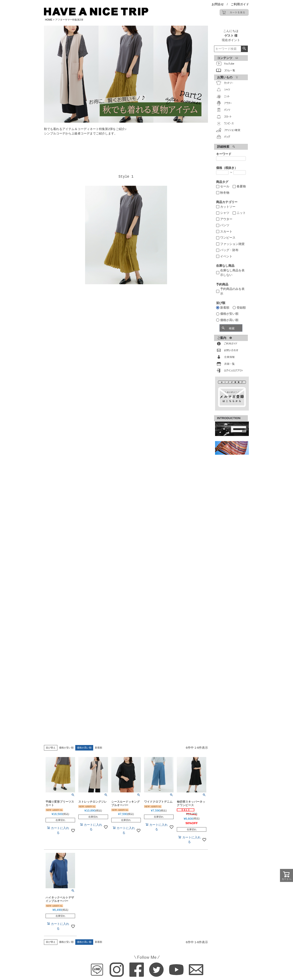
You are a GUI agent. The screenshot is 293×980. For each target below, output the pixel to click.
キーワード (224, 154)
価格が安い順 (66, 748)
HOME (49, 20)
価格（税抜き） (227, 168)
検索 (244, 49)
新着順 (98, 748)
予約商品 (222, 284)
